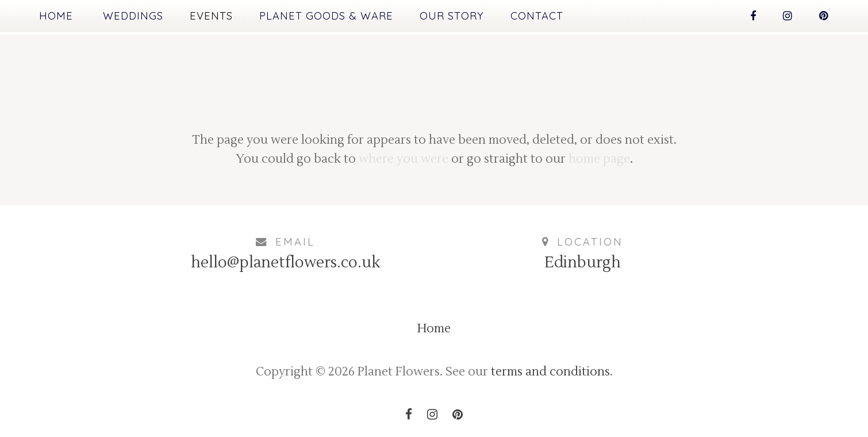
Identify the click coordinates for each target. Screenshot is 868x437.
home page (599, 159)
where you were (404, 159)
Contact (537, 16)
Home (56, 16)
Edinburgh (583, 263)
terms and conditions (550, 372)
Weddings (133, 16)
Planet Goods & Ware (326, 16)
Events (211, 16)
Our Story (452, 16)
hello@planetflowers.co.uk (285, 263)
